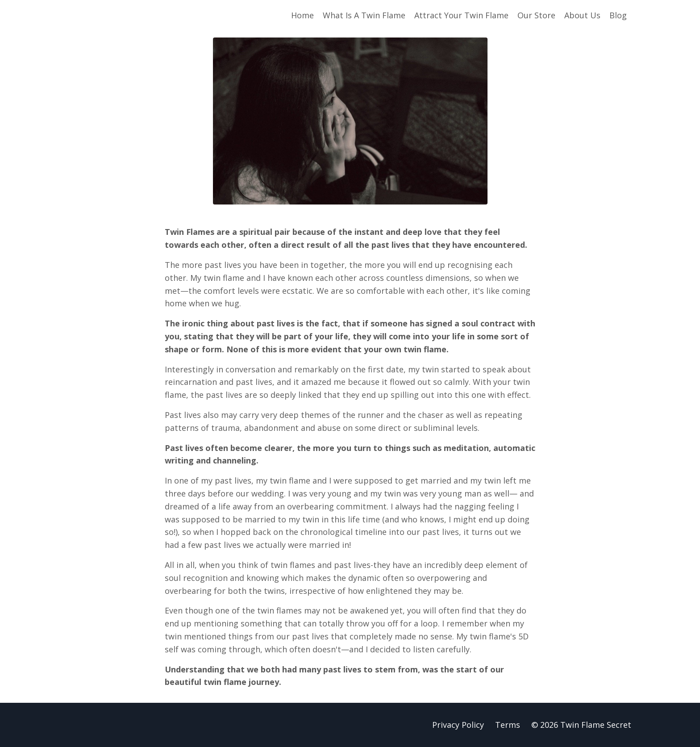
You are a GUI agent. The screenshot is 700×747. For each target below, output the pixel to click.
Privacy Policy (458, 725)
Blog (618, 15)
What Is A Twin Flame (364, 15)
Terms (508, 725)
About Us (582, 15)
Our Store (536, 15)
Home (302, 15)
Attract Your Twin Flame (461, 15)
